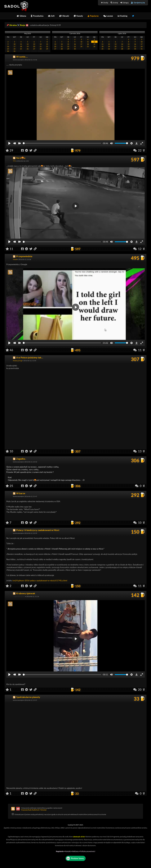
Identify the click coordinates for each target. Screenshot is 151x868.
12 (28, 44)
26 (28, 49)
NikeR (15, 259)
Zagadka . (21, 459)
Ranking (123, 16)
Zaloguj (125, 3)
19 (28, 46)
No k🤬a (21, 158)
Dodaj (105, 3)
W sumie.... (22, 57)
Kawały (78, 16)
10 (14, 44)
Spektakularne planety (28, 697)
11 (21, 44)
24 (14, 49)
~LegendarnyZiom (19, 596)
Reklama (75, 851)
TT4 (14, 161)
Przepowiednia (24, 256)
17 (14, 46)
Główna (21, 16)
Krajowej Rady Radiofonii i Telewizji (34, 810)
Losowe (108, 16)
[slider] (62, 143)
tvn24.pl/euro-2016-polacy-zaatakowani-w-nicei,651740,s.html (40, 581)
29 (47, 49)
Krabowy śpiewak (26, 593)
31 (14, 51)
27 (34, 49)
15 (47, 44)
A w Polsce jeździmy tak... (30, 357)
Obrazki (64, 16)
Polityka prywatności (88, 851)
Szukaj (114, 3)
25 (21, 49)
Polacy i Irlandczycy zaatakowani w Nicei (38, 530)
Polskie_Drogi (18, 361)
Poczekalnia (37, 16)
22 (47, 46)
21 (41, 46)
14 (41, 44)
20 (34, 46)
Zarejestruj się (138, 3)
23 (8, 49)
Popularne (93, 16)
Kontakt (68, 851)
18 (21, 46)
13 (34, 44)
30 (8, 51)
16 (8, 46)
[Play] (9, 143)
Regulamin (60, 851)
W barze (21, 493)
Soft (51, 16)
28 (41, 49)
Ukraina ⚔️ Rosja (17, 25)
